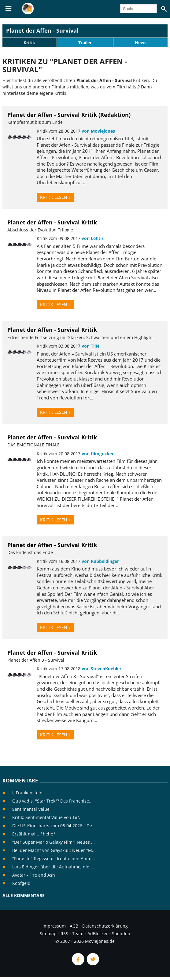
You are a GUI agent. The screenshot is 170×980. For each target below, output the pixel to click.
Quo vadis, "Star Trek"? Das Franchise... (52, 801)
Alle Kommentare (24, 895)
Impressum (54, 926)
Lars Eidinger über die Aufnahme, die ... (53, 867)
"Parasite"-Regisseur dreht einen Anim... (54, 858)
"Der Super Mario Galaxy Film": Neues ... (54, 842)
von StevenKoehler (102, 669)
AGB (74, 926)
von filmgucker (98, 454)
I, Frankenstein (27, 793)
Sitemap (48, 934)
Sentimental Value (31, 809)
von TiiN (90, 346)
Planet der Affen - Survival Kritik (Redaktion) (69, 115)
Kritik (29, 43)
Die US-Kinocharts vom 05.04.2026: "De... (54, 826)
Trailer (85, 43)
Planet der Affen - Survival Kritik (52, 222)
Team (78, 934)
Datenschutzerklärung (105, 926)
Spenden (121, 934)
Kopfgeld (21, 883)
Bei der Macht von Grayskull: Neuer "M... (54, 850)
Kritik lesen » (55, 197)
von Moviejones (98, 131)
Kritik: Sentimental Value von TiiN (46, 817)
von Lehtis (93, 238)
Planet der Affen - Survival (42, 30)
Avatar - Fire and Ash (34, 875)
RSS (64, 934)
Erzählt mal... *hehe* (34, 834)
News (141, 43)
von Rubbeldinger (100, 561)
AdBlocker (98, 934)
